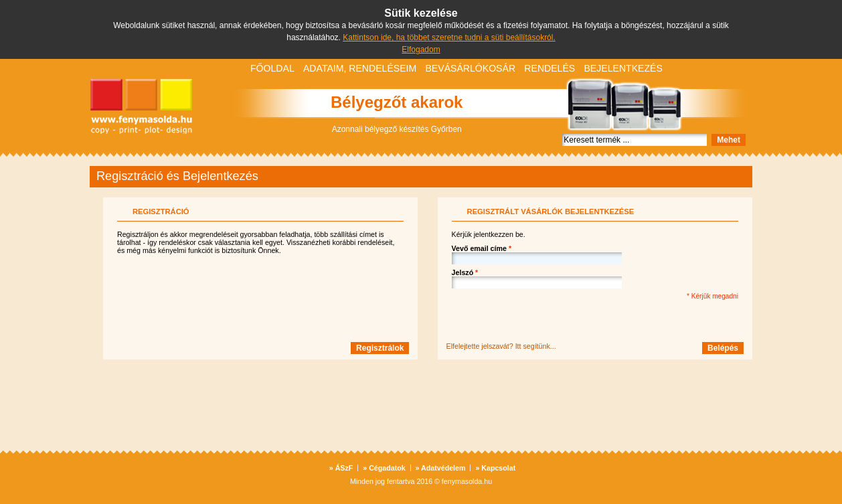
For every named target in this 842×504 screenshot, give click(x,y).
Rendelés (550, 68)
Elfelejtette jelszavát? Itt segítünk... (501, 346)
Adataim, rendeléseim (360, 68)
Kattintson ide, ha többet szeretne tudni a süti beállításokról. (449, 37)
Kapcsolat (495, 468)
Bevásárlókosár (470, 68)
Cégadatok (384, 468)
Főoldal (272, 68)
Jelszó (465, 272)
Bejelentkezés (623, 68)
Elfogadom (421, 50)
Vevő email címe (482, 248)
